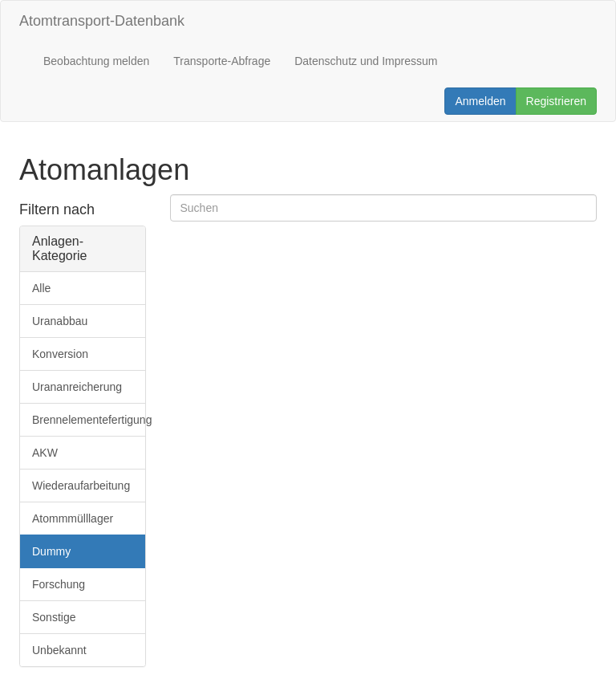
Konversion (60, 354)
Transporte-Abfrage (222, 61)
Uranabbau (60, 321)
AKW (45, 453)
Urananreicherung (77, 387)
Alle (41, 288)
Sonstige (54, 617)
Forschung (59, 584)
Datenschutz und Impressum (366, 61)
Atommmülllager (73, 518)
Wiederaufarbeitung (81, 486)
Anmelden (480, 101)
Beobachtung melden (96, 61)
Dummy (51, 551)
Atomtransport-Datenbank (102, 21)
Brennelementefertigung (89, 420)
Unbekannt (59, 650)
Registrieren (556, 101)
